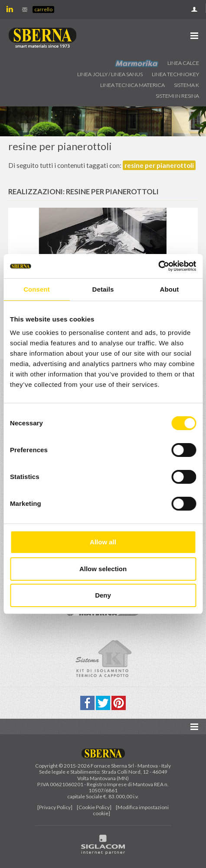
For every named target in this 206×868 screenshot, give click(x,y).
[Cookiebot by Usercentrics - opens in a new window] (158, 266)
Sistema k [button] (186, 85)
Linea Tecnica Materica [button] (132, 85)
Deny (103, 595)
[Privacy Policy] (55, 807)
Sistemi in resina (177, 96)
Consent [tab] (37, 289)
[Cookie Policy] (94, 807)
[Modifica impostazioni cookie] (131, 810)
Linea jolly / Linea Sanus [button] (110, 74)
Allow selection (103, 569)
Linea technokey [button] (175, 74)
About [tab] (170, 289)
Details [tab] (103, 289)
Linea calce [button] (183, 63)
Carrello (43, 9)
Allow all (103, 542)
